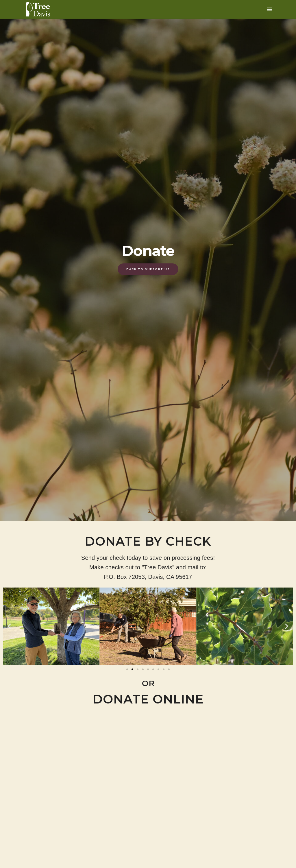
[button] (9, 626)
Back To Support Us (148, 269)
